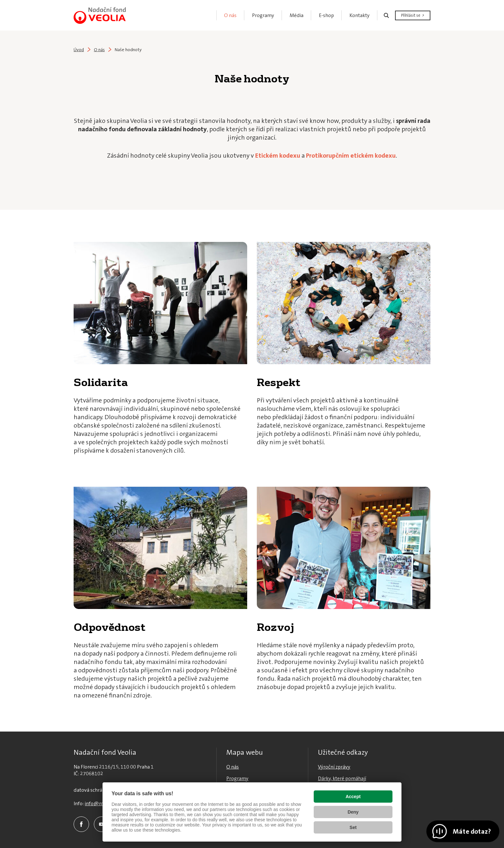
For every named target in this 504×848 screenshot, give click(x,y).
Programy (237, 778)
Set (353, 827)
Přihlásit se (411, 15)
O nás (99, 50)
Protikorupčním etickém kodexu (351, 155)
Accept (353, 797)
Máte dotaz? (471, 831)
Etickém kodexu (278, 155)
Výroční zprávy (334, 767)
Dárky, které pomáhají (342, 778)
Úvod (79, 50)
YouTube (102, 824)
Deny (353, 812)
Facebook (81, 824)
